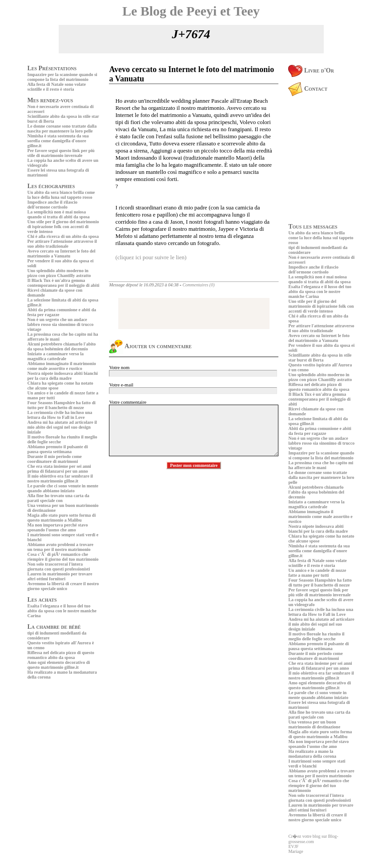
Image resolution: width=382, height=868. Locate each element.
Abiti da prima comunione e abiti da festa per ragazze (320, 431)
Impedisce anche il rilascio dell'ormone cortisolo (53, 205)
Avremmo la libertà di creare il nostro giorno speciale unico (63, 586)
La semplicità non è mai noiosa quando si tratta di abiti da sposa (59, 214)
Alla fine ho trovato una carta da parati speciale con (58, 498)
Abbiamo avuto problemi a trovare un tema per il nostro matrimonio (60, 547)
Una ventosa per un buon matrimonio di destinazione (314, 724)
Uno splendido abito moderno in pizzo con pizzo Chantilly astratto (59, 273)
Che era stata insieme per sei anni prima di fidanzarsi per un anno (59, 469)
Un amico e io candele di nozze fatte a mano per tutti (317, 573)
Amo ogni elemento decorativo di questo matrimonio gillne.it (59, 665)
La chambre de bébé (54, 627)
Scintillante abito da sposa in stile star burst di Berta (320, 358)
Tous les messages (313, 227)
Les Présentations (52, 68)
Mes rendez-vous (50, 100)
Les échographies (51, 186)
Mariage (296, 851)
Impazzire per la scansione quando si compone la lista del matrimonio (62, 77)
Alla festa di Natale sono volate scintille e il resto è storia (57, 87)
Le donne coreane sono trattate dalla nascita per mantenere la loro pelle (62, 129)
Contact (308, 89)
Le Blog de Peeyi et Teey (191, 11)
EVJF (293, 846)
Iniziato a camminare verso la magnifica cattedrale (56, 356)
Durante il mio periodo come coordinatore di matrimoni (55, 459)
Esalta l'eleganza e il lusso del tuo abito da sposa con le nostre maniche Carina (62, 611)
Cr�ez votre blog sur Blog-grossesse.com (313, 839)
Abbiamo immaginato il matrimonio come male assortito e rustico (62, 366)
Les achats (42, 600)
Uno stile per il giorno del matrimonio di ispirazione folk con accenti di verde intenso (63, 227)
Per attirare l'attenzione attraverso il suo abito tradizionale (62, 244)
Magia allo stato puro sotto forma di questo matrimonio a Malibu (62, 518)
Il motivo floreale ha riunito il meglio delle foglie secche (316, 636)
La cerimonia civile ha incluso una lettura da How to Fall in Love (60, 415)
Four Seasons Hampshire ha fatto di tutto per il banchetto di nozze (62, 405)
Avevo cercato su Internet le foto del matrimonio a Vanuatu (62, 253)
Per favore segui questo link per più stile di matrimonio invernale (61, 153)
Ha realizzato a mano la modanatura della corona (312, 754)
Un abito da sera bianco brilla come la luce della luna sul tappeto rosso (61, 195)
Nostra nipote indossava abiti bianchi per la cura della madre (63, 376)
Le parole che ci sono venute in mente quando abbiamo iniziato (63, 488)
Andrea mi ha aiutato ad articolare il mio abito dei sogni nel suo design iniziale (62, 427)
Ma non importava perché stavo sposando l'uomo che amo (58, 527)
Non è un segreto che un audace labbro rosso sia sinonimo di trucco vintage (61, 324)
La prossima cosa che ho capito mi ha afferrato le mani (321, 465)
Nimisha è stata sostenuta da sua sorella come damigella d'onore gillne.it (58, 141)
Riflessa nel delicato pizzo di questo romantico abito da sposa (61, 655)
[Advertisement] (54, 743)
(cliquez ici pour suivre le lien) (151, 257)
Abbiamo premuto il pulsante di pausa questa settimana (58, 449)
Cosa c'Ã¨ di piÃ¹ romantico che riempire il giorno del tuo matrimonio (63, 557)
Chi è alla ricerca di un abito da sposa (63, 236)
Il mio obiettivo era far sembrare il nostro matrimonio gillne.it (60, 478)
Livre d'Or (311, 70)
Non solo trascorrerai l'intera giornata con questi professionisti (59, 567)
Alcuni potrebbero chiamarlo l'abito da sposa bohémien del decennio (62, 346)
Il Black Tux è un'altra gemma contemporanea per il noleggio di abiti (64, 283)
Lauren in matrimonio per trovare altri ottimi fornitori (60, 576)
